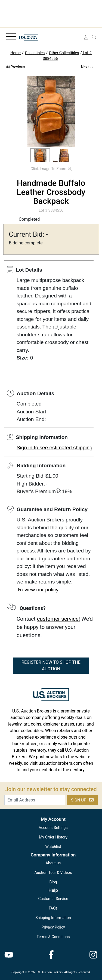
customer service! (58, 619)
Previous (15, 67)
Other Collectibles (64, 53)
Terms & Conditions (53, 937)
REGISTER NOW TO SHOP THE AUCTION (51, 666)
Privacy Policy (53, 927)
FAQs (53, 908)
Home (16, 53)
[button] (40, 156)
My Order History (53, 837)
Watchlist (53, 847)
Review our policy (38, 590)
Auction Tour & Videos (53, 873)
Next (87, 67)
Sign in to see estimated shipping (55, 448)
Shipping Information (53, 918)
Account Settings (53, 828)
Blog (53, 882)
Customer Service (53, 899)
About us (53, 863)
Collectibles (35, 53)
